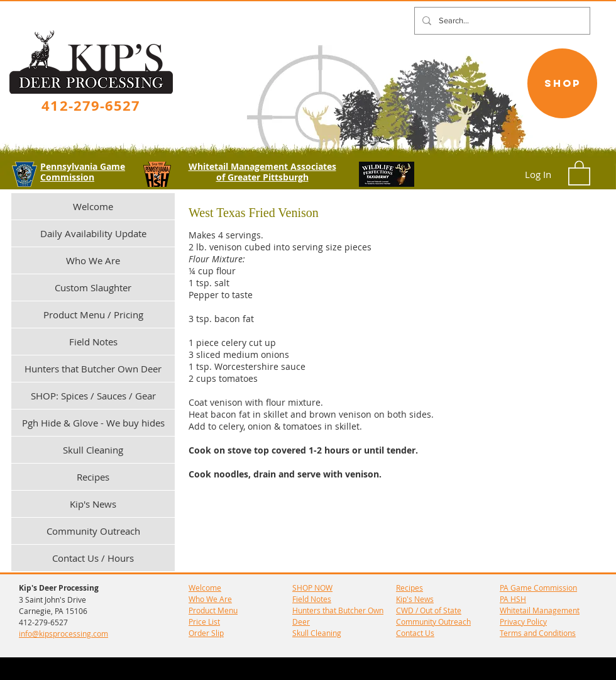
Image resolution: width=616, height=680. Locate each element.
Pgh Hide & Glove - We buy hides (93, 423)
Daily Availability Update (93, 233)
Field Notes (93, 342)
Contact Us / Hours (93, 558)
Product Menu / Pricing (93, 315)
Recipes (93, 477)
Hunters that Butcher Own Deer (93, 369)
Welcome (93, 206)
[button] (579, 172)
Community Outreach (93, 531)
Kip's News (93, 504)
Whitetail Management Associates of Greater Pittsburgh (262, 172)
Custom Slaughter (93, 287)
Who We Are (93, 260)
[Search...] (501, 21)
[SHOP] (562, 83)
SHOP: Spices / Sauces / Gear (93, 396)
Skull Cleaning (93, 450)
